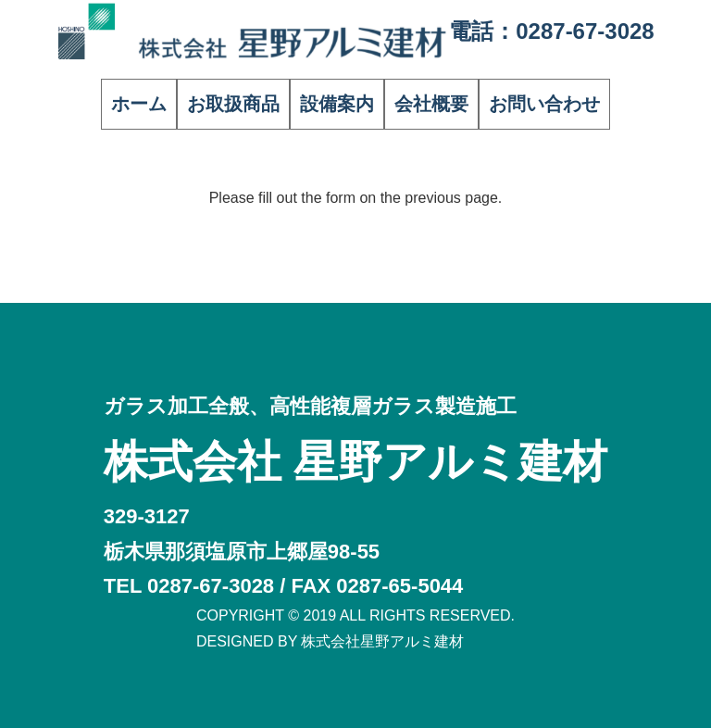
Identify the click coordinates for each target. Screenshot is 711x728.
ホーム (139, 104)
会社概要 (431, 104)
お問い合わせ (544, 104)
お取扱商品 (233, 104)
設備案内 (337, 104)
